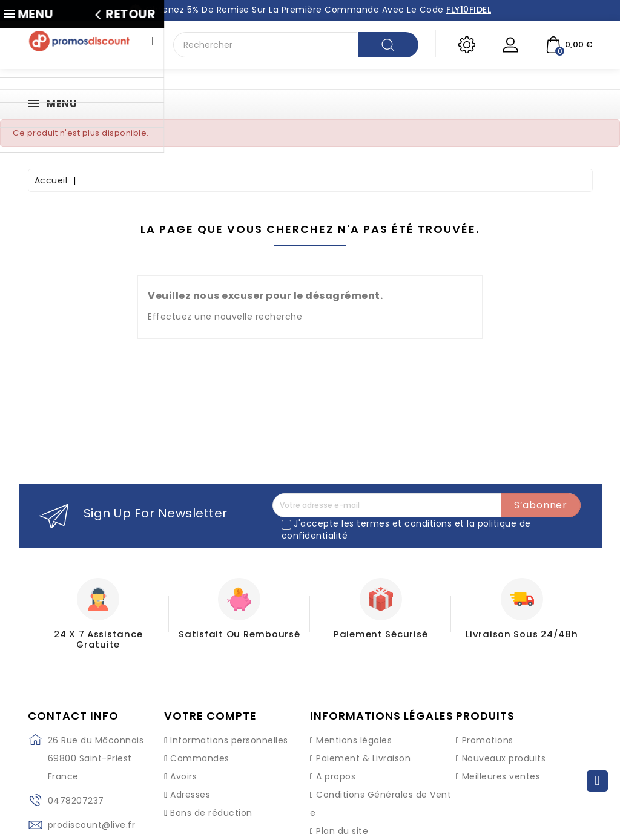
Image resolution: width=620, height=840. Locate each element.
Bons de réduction (211, 801)
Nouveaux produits (504, 746)
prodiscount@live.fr (92, 813)
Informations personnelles (229, 728)
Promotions (488, 728)
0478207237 (76, 789)
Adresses (190, 783)
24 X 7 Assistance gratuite (98, 633)
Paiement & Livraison (363, 746)
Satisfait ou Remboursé (239, 633)
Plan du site (342, 819)
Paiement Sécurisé (381, 633)
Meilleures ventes (501, 764)
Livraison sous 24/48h (522, 633)
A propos (336, 764)
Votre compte (210, 704)
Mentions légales (354, 728)
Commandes (200, 746)
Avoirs (183, 764)
